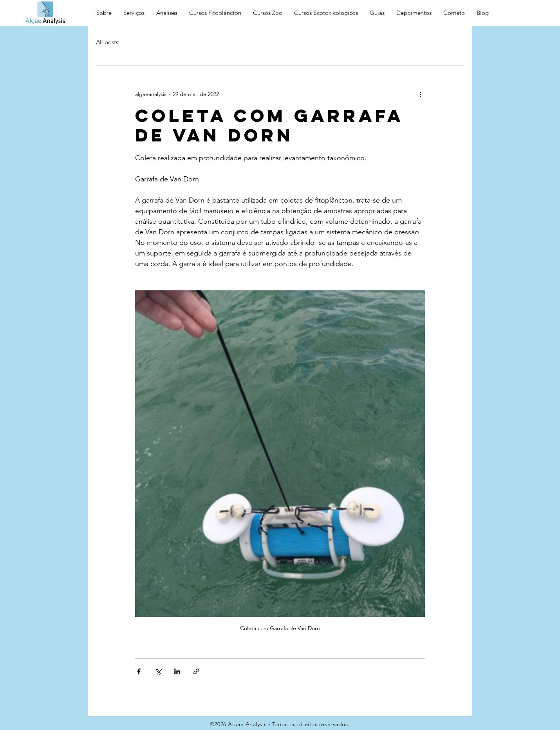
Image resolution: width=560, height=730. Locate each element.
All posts (107, 42)
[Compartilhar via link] (196, 671)
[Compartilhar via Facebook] (139, 671)
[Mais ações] (420, 94)
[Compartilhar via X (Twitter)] (158, 671)
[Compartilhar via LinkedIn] (177, 671)
